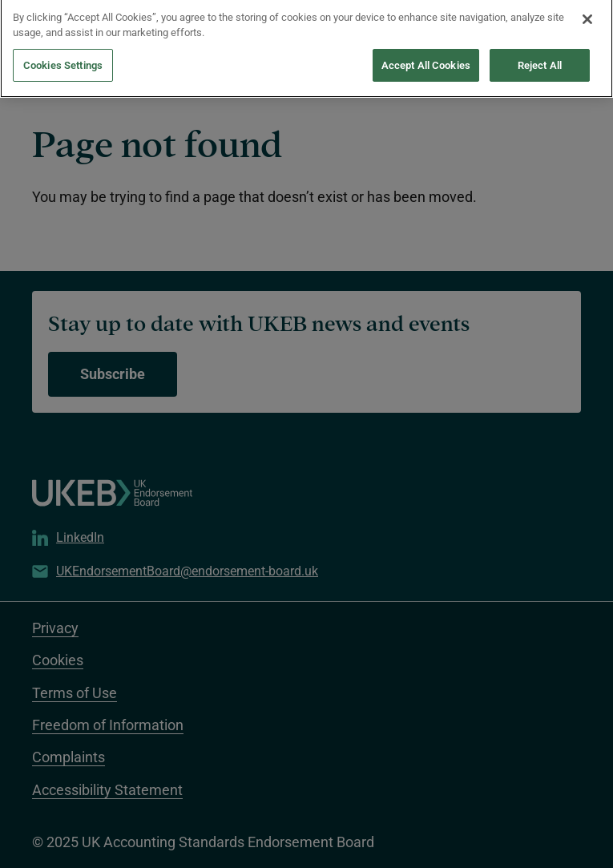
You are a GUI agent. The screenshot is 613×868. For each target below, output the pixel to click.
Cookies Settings (63, 58)
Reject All (540, 58)
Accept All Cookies (426, 58)
